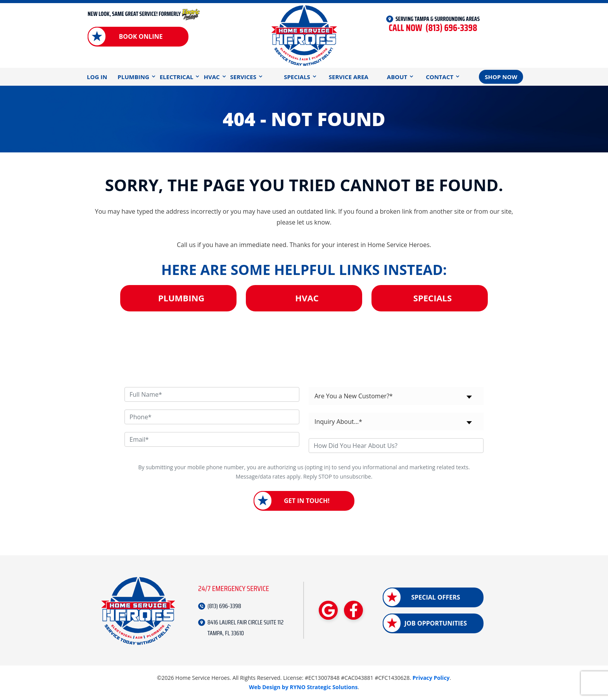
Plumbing (133, 77)
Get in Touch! (307, 501)
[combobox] (396, 396)
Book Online (141, 36)
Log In (97, 77)
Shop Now (501, 77)
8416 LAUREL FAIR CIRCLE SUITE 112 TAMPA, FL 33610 (245, 628)
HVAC (212, 77)
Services (244, 77)
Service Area (349, 77)
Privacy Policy (431, 678)
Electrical (177, 77)
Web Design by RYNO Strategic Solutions (303, 687)
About (397, 77)
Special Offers (435, 597)
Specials (297, 77)
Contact (440, 77)
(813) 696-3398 (433, 28)
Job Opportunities (436, 623)
